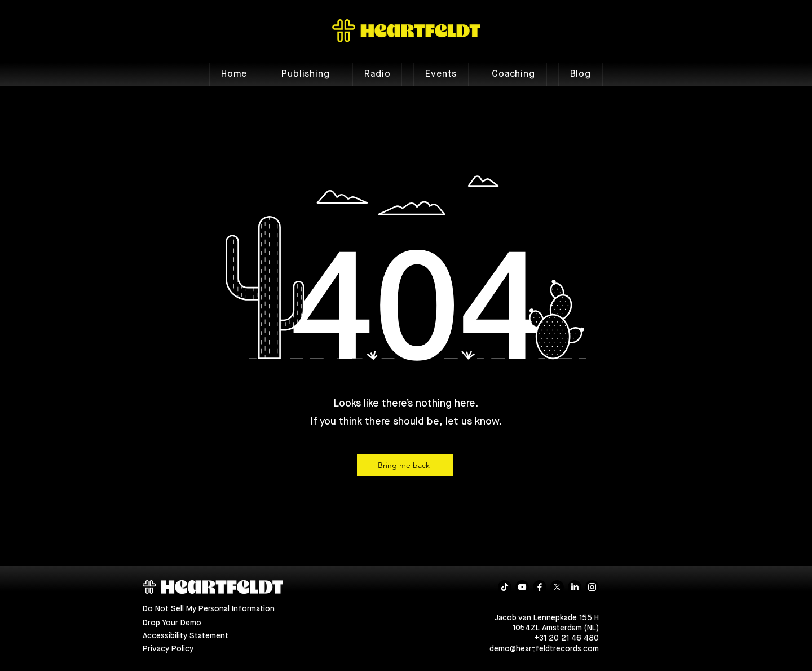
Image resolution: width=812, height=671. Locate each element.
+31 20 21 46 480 (566, 638)
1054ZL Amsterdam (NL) (556, 628)
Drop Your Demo (172, 623)
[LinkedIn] (575, 587)
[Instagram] (592, 587)
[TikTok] (505, 587)
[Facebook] (540, 587)
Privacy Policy (168, 649)
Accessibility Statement (186, 636)
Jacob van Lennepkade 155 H (547, 618)
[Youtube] (522, 587)
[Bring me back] (405, 465)
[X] (557, 587)
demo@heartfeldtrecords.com (544, 649)
